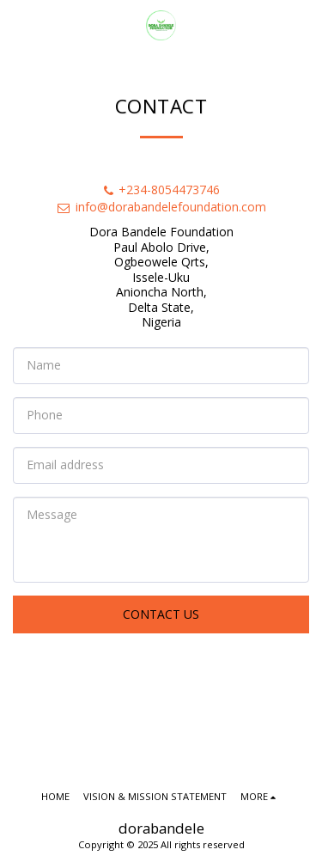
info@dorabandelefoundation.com (161, 207)
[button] (19, 24)
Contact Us (161, 614)
